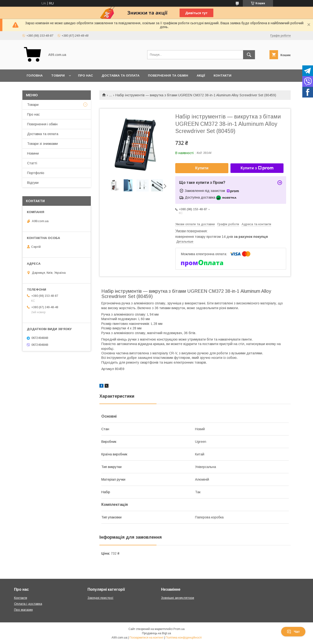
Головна (35, 76)
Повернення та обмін (168, 76)
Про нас (86, 76)
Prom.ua (179, 629)
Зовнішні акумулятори (178, 598)
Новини (33, 153)
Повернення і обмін (42, 124)
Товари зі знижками (42, 144)
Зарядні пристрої (100, 598)
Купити (202, 168)
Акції (201, 76)
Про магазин (23, 610)
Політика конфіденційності (184, 638)
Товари (58, 76)
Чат (293, 632)
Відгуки (33, 183)
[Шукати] (249, 55)
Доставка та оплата (120, 76)
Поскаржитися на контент (146, 638)
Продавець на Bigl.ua (156, 633)
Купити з (257, 168)
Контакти (223, 76)
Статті (32, 163)
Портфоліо (36, 173)
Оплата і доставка (28, 604)
